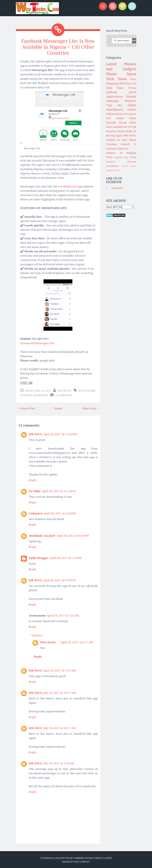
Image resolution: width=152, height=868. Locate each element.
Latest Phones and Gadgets (121, 66)
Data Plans (115, 88)
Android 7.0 (128, 144)
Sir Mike (35, 491)
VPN (125, 135)
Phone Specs (121, 74)
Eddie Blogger (39, 558)
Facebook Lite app (70, 186)
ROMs (133, 157)
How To (131, 83)
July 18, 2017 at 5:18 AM (59, 763)
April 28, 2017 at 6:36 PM (73, 535)
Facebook (26, 395)
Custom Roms (129, 166)
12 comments (64, 395)
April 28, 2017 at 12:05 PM (60, 434)
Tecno (132, 88)
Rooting (111, 135)
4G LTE (128, 127)
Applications (87, 390)
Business (119, 127)
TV (135, 131)
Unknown (36, 513)
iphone (132, 114)
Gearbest (111, 162)
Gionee (120, 114)
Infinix (133, 118)
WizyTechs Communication (76, 858)
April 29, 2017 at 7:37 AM (59, 670)
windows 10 (114, 153)
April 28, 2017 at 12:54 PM (59, 491)
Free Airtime (115, 118)
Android (111, 92)
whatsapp (112, 101)
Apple (119, 135)
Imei (125, 140)
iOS (126, 114)
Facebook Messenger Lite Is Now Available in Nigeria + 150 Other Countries (58, 47)
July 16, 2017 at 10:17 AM (59, 692)
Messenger (41, 395)
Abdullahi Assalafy (42, 535)
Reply (33, 480)
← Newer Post (26, 408)
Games (132, 109)
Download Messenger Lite (37, 343)
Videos (111, 114)
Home (59, 408)
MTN (122, 83)
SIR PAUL (35, 434)
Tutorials (111, 122)
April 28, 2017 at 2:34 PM (60, 513)
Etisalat (131, 96)
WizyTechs (64, 390)
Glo (120, 105)
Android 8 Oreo (113, 170)
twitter (132, 135)
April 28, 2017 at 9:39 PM (59, 580)
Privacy (86, 862)
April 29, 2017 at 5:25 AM (63, 615)
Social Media (125, 131)
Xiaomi (123, 122)
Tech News (116, 79)
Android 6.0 (113, 140)
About (108, 858)
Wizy (77, 862)
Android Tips (122, 157)
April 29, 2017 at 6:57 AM (77, 642)
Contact (98, 858)
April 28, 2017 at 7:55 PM (66, 558)
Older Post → (91, 408)
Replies (37, 635)
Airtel (132, 92)
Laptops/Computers (117, 148)
